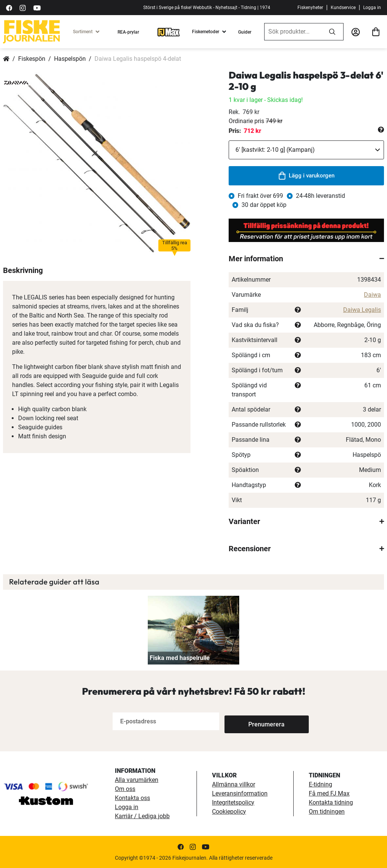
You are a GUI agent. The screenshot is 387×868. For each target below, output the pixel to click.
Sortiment (83, 32)
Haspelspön (70, 59)
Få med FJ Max (329, 793)
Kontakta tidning (331, 802)
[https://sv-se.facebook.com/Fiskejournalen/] (9, 7)
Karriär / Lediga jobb (142, 816)
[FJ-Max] (169, 32)
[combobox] (293, 32)
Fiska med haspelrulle (180, 658)
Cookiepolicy (229, 812)
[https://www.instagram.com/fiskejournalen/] (23, 7)
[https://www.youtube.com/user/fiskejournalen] (37, 7)
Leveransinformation (240, 793)
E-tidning (320, 784)
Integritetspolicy (233, 802)
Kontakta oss (132, 798)
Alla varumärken (137, 780)
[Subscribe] (249, 721)
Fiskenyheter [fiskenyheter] (310, 8)
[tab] (306, 259)
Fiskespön (32, 59)
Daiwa (372, 295)
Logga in (372, 8)
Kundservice (343, 8)
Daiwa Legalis (362, 310)
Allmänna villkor (234, 784)
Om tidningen (327, 812)
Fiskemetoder (206, 32)
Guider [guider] (245, 32)
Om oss (125, 789)
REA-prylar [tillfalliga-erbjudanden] (128, 32)
